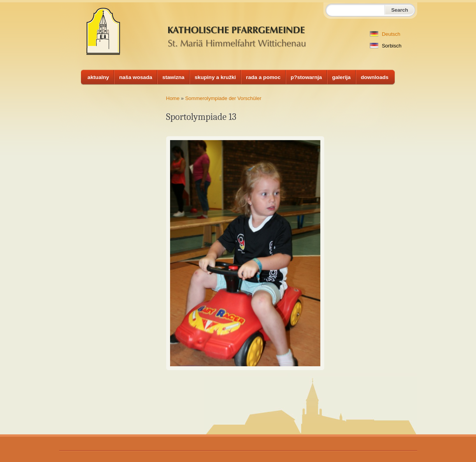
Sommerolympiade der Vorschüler (223, 98)
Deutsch (385, 34)
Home (173, 98)
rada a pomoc (263, 77)
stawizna (173, 77)
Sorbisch (386, 46)
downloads (375, 77)
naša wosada (136, 77)
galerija (341, 77)
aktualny (98, 77)
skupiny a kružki (215, 77)
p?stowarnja (306, 77)
